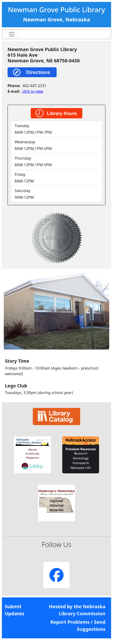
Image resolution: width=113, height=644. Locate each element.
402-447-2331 (34, 86)
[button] (32, 455)
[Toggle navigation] (12, 34)
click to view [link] (33, 91)
